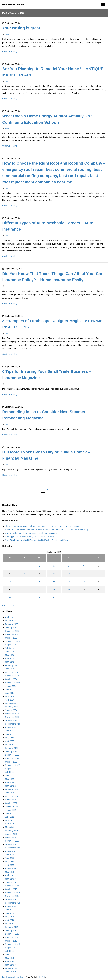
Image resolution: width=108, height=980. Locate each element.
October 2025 (11, 638)
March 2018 (10, 879)
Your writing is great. (22, 28)
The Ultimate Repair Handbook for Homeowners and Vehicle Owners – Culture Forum (43, 526)
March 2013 (10, 965)
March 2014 (10, 924)
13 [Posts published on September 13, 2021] (10, 582)
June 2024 (10, 693)
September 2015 (13, 893)
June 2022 (10, 776)
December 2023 (12, 714)
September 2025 (13, 641)
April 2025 (10, 659)
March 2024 (10, 703)
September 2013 (13, 944)
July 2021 (9, 813)
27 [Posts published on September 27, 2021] (10, 598)
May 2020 (9, 862)
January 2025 (11, 669)
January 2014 (11, 930)
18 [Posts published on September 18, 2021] (84, 582)
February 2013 (12, 968)
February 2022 (12, 789)
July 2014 (9, 910)
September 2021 (13, 806)
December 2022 (12, 755)
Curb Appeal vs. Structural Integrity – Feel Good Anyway (30, 537)
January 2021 (11, 834)
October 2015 (11, 889)
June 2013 (10, 955)
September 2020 (13, 848)
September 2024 (13, 683)
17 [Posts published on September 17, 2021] (69, 582)
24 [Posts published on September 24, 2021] (69, 590)
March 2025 (10, 662)
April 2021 (10, 824)
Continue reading (10, 51)
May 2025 (9, 655)
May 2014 (9, 917)
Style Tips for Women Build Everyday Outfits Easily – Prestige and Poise (37, 540)
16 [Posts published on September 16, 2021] (54, 582)
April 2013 (10, 961)
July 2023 (9, 731)
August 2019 (11, 868)
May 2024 (9, 696)
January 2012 (11, 972)
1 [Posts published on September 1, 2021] (39, 566)
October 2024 (11, 679)
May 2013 (9, 958)
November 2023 (12, 717)
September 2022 (13, 765)
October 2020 (11, 844)
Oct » (11, 605)
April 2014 (10, 920)
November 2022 (12, 758)
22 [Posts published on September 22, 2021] (39, 590)
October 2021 (11, 803)
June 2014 (10, 913)
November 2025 (12, 634)
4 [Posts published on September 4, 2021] (84, 566)
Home (7, 34)
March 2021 (10, 827)
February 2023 (12, 748)
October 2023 (11, 720)
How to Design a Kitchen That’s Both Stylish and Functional (31, 533)
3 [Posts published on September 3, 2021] (69, 566)
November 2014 (12, 896)
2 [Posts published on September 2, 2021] (54, 566)
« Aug (5, 605)
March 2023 (10, 745)
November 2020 (12, 841)
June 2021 (10, 817)
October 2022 (11, 762)
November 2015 (12, 886)
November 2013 (12, 937)
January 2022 (11, 793)
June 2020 (10, 858)
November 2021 (12, 800)
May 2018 (9, 872)
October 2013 (11, 941)
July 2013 (9, 951)
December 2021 (12, 796)
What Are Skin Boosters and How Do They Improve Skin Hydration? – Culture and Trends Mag (46, 530)
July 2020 (9, 855)
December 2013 (12, 934)
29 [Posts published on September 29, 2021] (39, 598)
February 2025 (12, 665)
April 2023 (10, 741)
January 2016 (11, 882)
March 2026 (10, 621)
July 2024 (9, 689)
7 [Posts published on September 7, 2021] (24, 574)
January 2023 (11, 751)
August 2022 (11, 769)
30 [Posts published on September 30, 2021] (54, 598)
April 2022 (10, 782)
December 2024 (12, 672)
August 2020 (11, 851)
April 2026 (10, 617)
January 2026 (11, 627)
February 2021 (12, 831)
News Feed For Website (13, 4)
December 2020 (12, 838)
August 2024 (11, 686)
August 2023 (11, 727)
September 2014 (13, 903)
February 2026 (12, 624)
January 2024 (11, 710)
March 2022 (10, 786)
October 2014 (11, 899)
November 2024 (12, 676)
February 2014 (12, 927)
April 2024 (10, 700)
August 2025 (11, 645)
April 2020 (10, 865)
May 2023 (9, 738)
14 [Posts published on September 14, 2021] (24, 582)
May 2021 (9, 820)
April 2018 (10, 875)
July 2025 (9, 648)
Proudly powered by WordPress (13, 977)
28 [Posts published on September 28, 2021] (24, 598)
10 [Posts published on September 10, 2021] (69, 574)
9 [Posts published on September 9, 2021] (54, 574)
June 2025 (10, 652)
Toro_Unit (42, 977)
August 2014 (11, 906)
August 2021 (11, 810)
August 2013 (11, 948)
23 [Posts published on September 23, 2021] (54, 590)
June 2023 (10, 734)
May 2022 (9, 779)
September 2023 (13, 724)
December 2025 (12, 631)
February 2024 (12, 707)
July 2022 (9, 772)
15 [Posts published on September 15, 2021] (39, 582)
